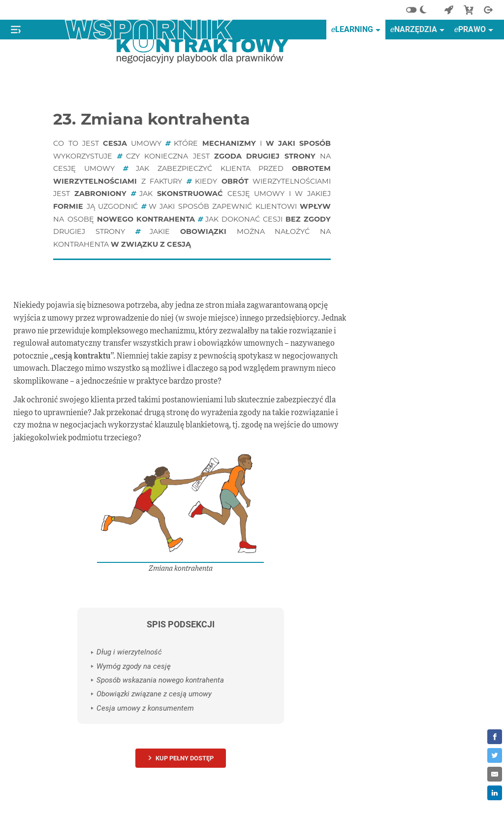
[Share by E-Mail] (495, 774)
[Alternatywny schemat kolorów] (419, 10)
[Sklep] (469, 10)
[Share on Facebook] (495, 737)
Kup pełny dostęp (185, 758)
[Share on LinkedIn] (495, 793)
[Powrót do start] (449, 10)
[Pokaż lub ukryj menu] (16, 30)
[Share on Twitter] (495, 755)
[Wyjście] (488, 10)
